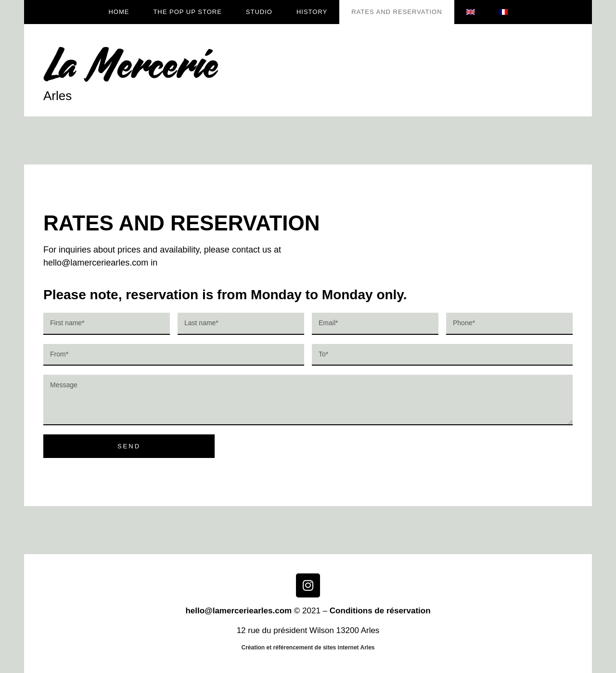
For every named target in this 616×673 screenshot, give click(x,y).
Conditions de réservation (380, 611)
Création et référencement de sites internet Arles (308, 648)
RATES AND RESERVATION (397, 12)
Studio (259, 12)
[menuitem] (471, 12)
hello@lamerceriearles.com (238, 611)
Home (119, 12)
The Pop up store (187, 12)
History (312, 12)
